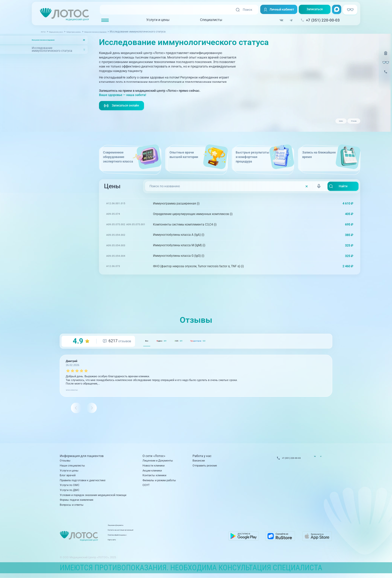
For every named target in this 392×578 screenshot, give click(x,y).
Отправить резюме (205, 468)
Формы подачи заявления (76, 502)
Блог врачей (68, 478)
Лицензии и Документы (158, 463)
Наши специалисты (72, 468)
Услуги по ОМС (69, 487)
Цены (324, 123)
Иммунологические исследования (56, 40)
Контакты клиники (154, 478)
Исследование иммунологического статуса (52, 49)
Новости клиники (153, 468)
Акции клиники (152, 473)
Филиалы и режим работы (159, 483)
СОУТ (146, 487)
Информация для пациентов (82, 458)
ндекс (176, 350)
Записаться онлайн (122, 114)
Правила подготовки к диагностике (83, 483)
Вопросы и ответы (72, 507)
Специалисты (208, 20)
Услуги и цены (154, 20)
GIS (206, 350)
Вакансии (199, 463)
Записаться (313, 10)
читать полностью (77, 398)
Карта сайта (154, 544)
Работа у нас (202, 458)
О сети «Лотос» (154, 458)
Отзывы (348, 123)
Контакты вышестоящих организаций (170, 534)
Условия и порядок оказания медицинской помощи (93, 497)
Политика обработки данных (164, 539)
